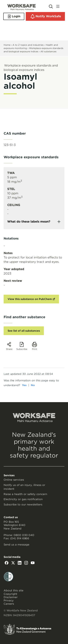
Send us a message (17, 545)
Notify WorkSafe (45, 16)
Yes (24, 385)
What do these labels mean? (29, 222)
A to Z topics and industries (28, 45)
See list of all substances (24, 331)
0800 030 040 (24, 535)
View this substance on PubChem (30, 299)
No (33, 385)
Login (14, 16)
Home (7, 45)
